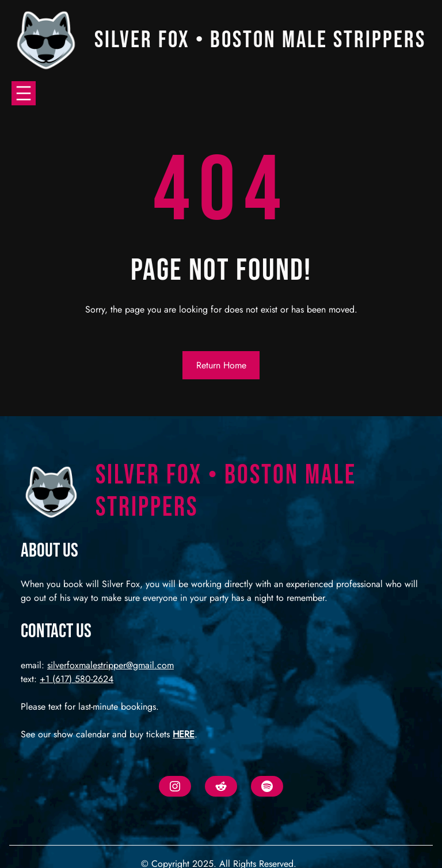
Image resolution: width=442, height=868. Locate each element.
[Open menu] (24, 93)
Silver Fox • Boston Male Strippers (260, 40)
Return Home (221, 365)
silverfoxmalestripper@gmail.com (110, 665)
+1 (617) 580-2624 (77, 679)
